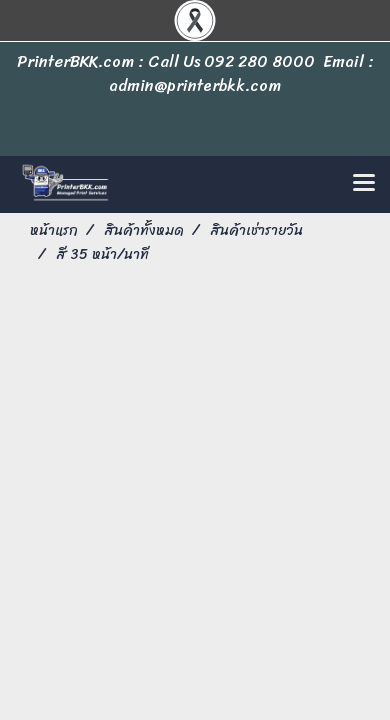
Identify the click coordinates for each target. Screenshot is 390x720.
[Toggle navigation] (364, 184)
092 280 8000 (259, 61)
